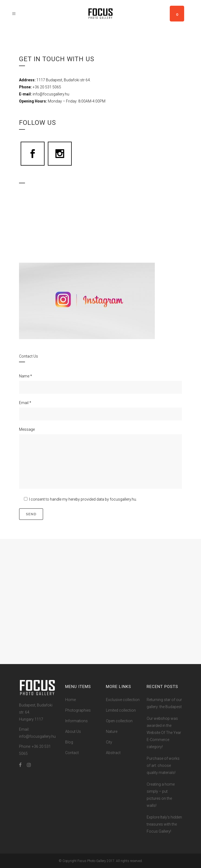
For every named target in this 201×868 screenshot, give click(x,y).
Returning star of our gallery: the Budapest (164, 703)
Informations (76, 721)
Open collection (119, 721)
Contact (72, 753)
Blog (69, 742)
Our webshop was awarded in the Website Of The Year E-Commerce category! (164, 733)
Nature (112, 731)
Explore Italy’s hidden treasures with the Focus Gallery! (164, 824)
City (109, 742)
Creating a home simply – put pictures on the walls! (161, 795)
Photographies (78, 710)
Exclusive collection (123, 700)
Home (70, 700)
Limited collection (121, 710)
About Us (73, 731)
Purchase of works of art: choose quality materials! (163, 765)
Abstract (113, 753)
